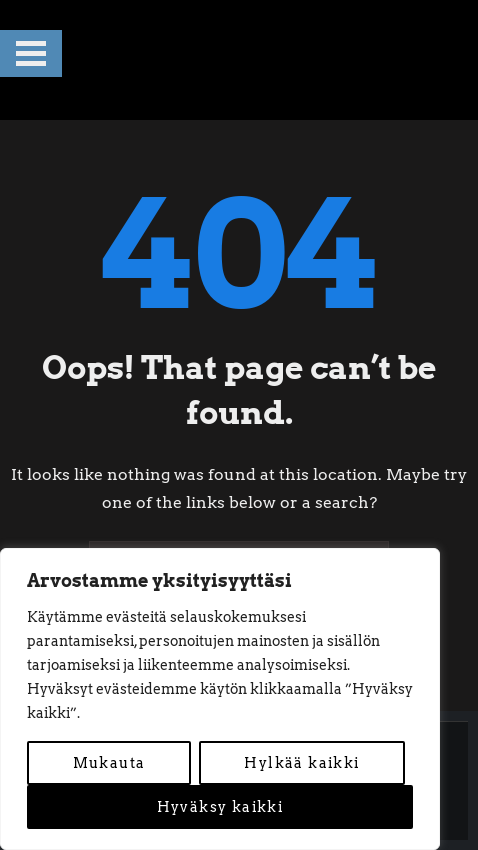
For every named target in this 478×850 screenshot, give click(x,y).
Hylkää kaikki (301, 763)
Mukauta (109, 763)
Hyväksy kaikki (220, 807)
